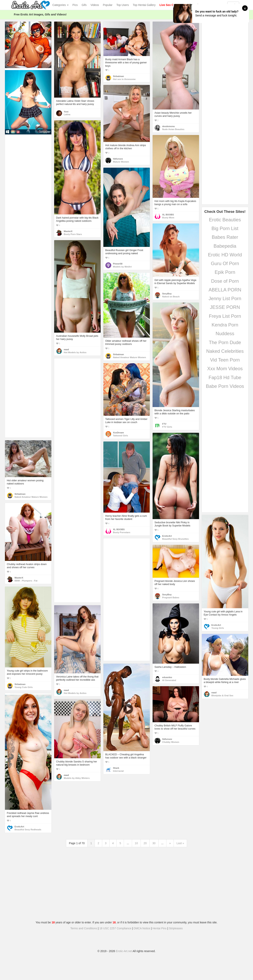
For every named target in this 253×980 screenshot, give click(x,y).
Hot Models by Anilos (75, 352)
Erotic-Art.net (124, 951)
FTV (164, 424)
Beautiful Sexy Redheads (28, 830)
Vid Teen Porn (225, 360)
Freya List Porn (225, 316)
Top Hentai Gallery (144, 5)
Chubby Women (171, 742)
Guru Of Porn (225, 263)
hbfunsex (118, 159)
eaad (66, 349)
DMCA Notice (142, 928)
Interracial (118, 771)
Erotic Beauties (225, 220)
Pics (75, 5)
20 (145, 843)
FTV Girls (167, 427)
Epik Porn (225, 272)
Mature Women (121, 162)
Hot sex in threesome (124, 79)
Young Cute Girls (24, 687)
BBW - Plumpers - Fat (26, 581)
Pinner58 (118, 264)
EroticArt (167, 536)
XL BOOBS (168, 215)
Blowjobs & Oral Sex (222, 696)
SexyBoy (167, 294)
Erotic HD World (225, 255)
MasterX (68, 231)
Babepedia (225, 246)
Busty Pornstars (122, 532)
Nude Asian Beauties (173, 129)
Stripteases (176, 928)
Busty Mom (168, 218)
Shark (116, 768)
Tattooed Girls (121, 436)
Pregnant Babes (171, 598)
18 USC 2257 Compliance (115, 928)
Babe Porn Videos (225, 386)
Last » (180, 843)
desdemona (169, 126)
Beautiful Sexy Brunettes (176, 539)
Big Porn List (225, 228)
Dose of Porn (225, 281)
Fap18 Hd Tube (225, 377)
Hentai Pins (160, 928)
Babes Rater (225, 237)
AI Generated (169, 680)
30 (154, 843)
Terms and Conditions (84, 928)
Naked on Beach (171, 297)
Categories (60, 5)
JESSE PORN (225, 307)
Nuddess (225, 333)
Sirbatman (118, 76)
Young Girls (218, 628)
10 (136, 843)
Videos (95, 5)
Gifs (84, 5)
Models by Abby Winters (77, 778)
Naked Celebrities (225, 351)
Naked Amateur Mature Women (130, 357)
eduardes (167, 677)
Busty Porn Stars (73, 234)
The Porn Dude (225, 342)
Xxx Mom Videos (225, 369)
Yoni (66, 112)
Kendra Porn (225, 325)
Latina (67, 114)
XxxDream (118, 433)
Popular (108, 5)
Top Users (123, 5)
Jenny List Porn (225, 298)
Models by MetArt (122, 267)
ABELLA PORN (225, 290)
